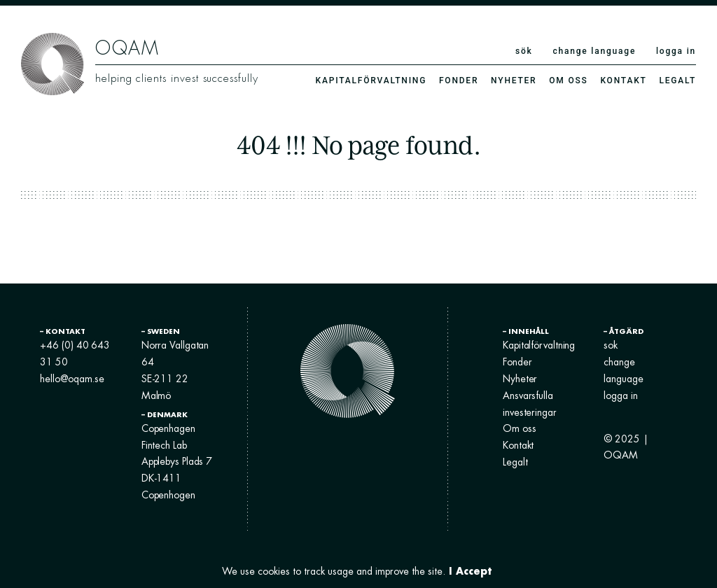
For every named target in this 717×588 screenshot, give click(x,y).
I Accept (470, 571)
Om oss (568, 80)
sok (610, 345)
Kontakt (623, 80)
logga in (676, 51)
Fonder (459, 80)
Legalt (677, 80)
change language (594, 51)
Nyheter (514, 80)
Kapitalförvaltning (371, 80)
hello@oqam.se (74, 379)
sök (524, 51)
